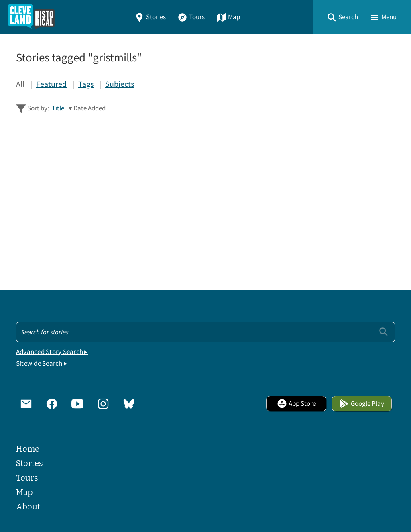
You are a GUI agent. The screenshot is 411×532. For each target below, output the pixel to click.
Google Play (362, 404)
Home (28, 449)
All (20, 84)
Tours (191, 17)
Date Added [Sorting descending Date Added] (90, 108)
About (28, 507)
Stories (150, 17)
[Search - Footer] (205, 332)
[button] (342, 17)
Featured (51, 84)
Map (228, 17)
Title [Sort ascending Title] (58, 108)
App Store (296, 404)
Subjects (120, 84)
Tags (86, 84)
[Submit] (384, 332)
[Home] (31, 17)
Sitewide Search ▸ (42, 363)
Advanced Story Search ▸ (52, 352)
